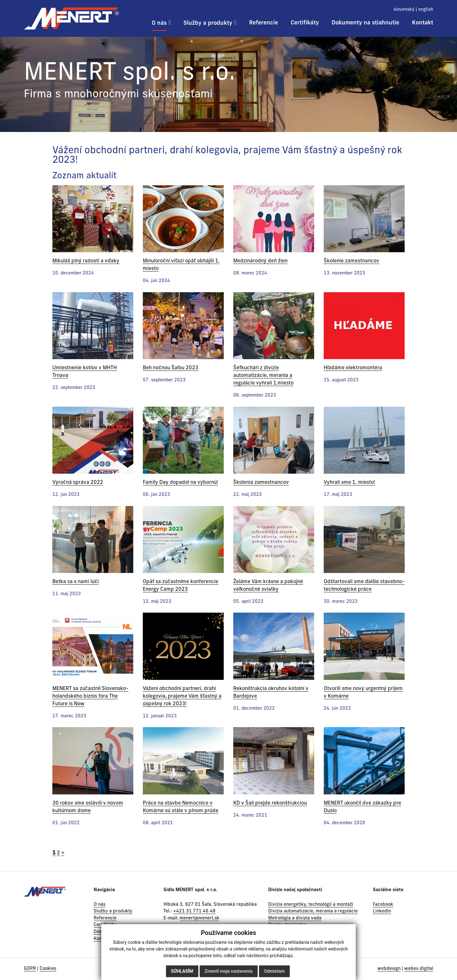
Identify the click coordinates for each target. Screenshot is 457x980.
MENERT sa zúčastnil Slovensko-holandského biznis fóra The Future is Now (90, 696)
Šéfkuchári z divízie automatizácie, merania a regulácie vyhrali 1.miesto (263, 376)
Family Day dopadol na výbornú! (180, 483)
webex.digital (419, 969)
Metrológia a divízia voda (295, 918)
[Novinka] (93, 219)
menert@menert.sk (199, 918)
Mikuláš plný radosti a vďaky (86, 261)
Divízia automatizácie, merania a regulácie (313, 911)
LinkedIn (382, 911)
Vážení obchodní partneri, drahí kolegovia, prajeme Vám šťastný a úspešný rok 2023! (182, 696)
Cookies (48, 969)
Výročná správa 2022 (78, 483)
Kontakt (102, 939)
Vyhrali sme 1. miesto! (349, 483)
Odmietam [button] (274, 971)
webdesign (389, 969)
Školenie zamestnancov (351, 261)
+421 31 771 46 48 (194, 911)
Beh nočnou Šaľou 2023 (171, 368)
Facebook (383, 905)
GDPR (30, 969)
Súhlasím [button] (182, 971)
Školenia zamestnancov (261, 483)
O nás (99, 905)
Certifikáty (105, 925)
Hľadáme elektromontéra (353, 368)
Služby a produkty (113, 911)
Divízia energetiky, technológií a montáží (311, 905)
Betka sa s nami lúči (76, 582)
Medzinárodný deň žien (260, 261)
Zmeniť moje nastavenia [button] (229, 971)
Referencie (105, 918)
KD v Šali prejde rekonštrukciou (270, 803)
